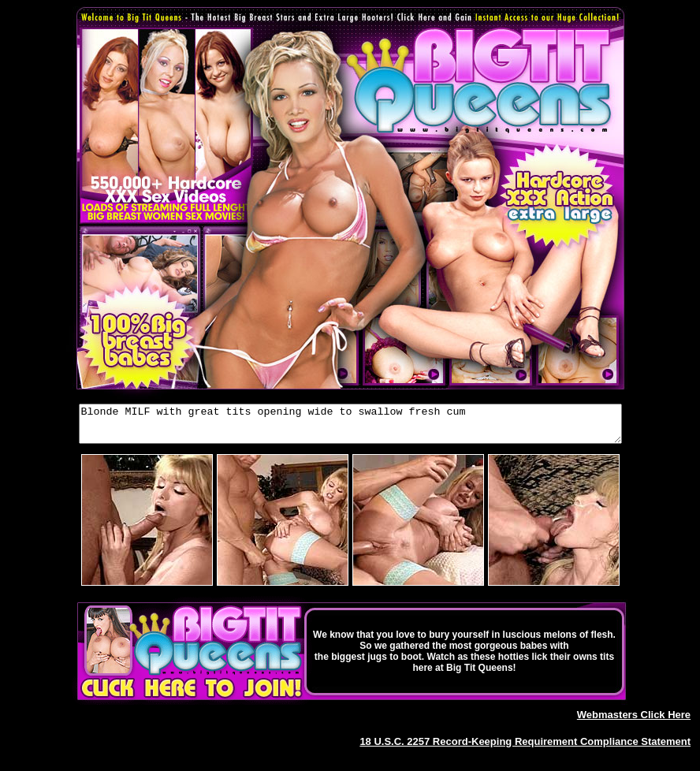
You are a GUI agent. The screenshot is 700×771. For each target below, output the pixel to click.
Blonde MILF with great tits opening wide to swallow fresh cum (350, 427)
